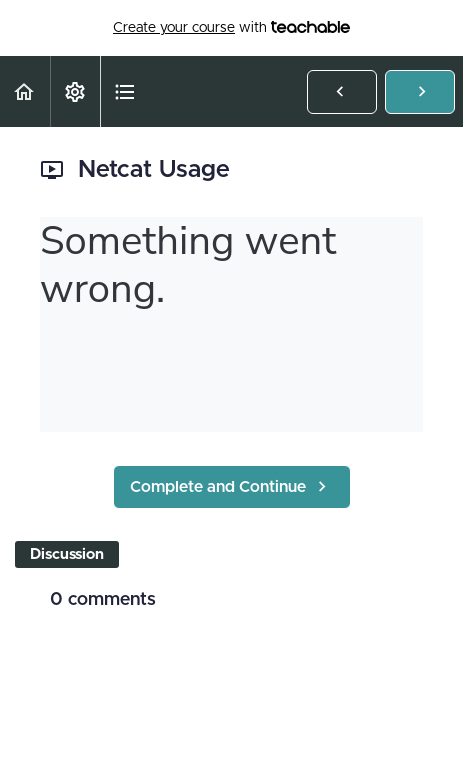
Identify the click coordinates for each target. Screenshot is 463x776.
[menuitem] (75, 91)
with (231, 28)
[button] (25, 91)
